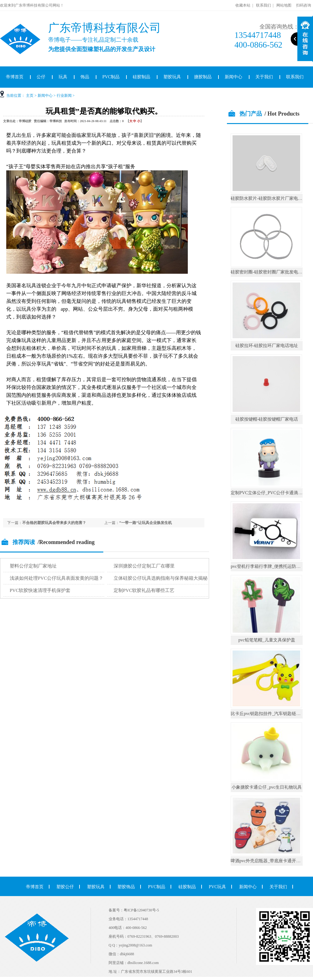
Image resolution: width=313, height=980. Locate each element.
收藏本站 (243, 5)
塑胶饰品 (126, 887)
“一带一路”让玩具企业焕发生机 (146, 523)
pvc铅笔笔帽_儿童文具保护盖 (267, 640)
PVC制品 (111, 77)
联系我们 (264, 5)
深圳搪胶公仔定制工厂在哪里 (144, 566)
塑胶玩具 (172, 77)
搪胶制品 (203, 77)
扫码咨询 (304, 5)
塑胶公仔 (65, 887)
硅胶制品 (141, 77)
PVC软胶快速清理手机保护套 (40, 590)
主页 (30, 96)
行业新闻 (64, 96)
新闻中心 (233, 77)
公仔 (41, 77)
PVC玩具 (217, 887)
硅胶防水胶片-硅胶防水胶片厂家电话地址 (271, 198)
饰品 (85, 77)
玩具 (63, 77)
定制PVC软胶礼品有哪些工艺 (144, 590)
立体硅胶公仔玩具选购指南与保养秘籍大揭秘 (161, 578)
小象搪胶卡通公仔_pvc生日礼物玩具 (267, 787)
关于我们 (264, 77)
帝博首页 (35, 887)
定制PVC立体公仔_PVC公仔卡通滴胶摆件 (271, 493)
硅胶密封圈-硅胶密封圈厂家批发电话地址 (271, 272)
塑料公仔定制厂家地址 (33, 566)
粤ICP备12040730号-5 (141, 910)
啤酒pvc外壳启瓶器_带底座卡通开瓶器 (268, 861)
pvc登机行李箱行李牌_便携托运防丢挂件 (270, 566)
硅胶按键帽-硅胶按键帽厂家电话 (267, 419)
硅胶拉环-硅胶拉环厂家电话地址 (267, 346)
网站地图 (284, 5)
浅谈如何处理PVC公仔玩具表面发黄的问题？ (56, 578)
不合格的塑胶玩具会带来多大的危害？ (54, 523)
